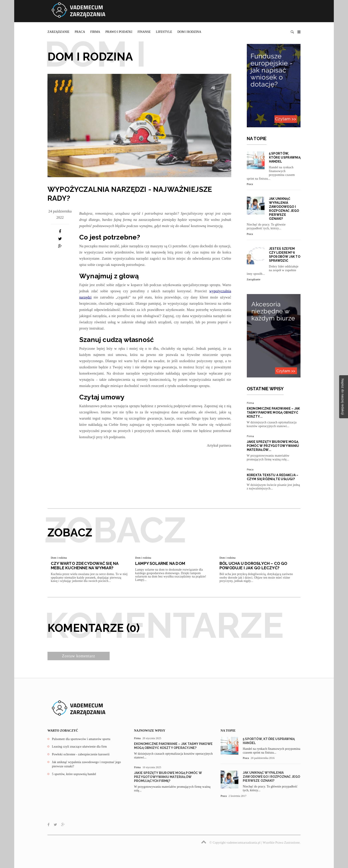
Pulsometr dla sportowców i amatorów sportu (81, 739)
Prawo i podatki (119, 32)
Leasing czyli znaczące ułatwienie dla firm (79, 747)
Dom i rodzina (189, 32)
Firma (95, 32)
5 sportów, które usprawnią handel (285, 157)
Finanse (144, 32)
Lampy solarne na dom (160, 563)
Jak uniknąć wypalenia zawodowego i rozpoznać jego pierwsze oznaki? (271, 777)
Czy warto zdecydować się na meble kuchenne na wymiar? (85, 566)
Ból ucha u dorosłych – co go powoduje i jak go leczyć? (253, 566)
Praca (80, 32)
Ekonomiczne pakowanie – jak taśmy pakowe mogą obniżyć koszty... (273, 412)
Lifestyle (164, 32)
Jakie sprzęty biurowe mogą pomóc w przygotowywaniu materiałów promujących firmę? (168, 777)
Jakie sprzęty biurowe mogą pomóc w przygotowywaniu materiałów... (273, 446)
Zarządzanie (58, 32)
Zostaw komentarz (78, 656)
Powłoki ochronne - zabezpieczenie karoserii (81, 754)
